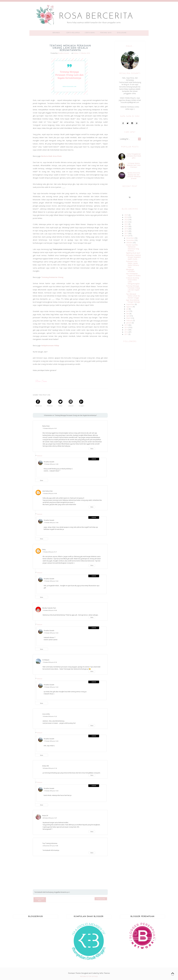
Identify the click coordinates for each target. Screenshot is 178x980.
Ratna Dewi (46, 426)
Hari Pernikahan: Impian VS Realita (133, 275)
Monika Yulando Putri (49, 608)
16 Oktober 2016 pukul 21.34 (50, 768)
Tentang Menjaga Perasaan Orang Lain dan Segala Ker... (133, 289)
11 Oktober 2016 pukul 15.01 (50, 428)
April (128, 316)
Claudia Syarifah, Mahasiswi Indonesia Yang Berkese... (132, 248)
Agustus (130, 307)
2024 (126, 217)
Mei (128, 314)
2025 (126, 215)
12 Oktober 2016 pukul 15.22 (50, 716)
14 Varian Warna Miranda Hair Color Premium (134, 165)
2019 (126, 229)
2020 (126, 226)
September (131, 304)
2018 (126, 231)
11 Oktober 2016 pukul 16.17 (50, 552)
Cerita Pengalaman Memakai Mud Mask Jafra (134, 156)
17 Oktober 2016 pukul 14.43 (51, 741)
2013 (126, 330)
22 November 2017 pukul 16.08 (50, 846)
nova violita (46, 714)
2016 (126, 236)
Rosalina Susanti (49, 462)
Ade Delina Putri (48, 491)
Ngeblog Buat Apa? (133, 253)
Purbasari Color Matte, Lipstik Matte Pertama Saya (132, 264)
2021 (126, 224)
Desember (130, 238)
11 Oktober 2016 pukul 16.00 (50, 493)
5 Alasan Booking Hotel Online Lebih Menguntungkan (133, 281)
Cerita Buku (90, 33)
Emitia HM (46, 766)
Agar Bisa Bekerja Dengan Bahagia (133, 301)
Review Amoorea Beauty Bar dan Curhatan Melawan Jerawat (134, 176)
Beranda (56, 33)
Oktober (130, 243)
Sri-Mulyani (46, 660)
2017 (126, 233)
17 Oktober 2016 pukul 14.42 (51, 581)
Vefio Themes (105, 973)
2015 (126, 325)
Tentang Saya (106, 33)
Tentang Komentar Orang (52, 277)
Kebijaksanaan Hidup (50, 345)
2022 (126, 222)
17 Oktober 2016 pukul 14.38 (51, 464)
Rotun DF (45, 816)
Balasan (40, 456)
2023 (126, 219)
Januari (129, 323)
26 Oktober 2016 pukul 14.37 (50, 818)
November (130, 240)
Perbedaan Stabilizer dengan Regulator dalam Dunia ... (133, 257)
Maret (129, 318)
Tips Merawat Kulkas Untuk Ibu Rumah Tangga (133, 296)
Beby (44, 550)
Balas (92, 449)
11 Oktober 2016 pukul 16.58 (50, 610)
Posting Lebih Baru (40, 900)
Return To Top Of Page (89, 976)
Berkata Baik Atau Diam (51, 156)
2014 (126, 327)
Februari (130, 320)
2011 (126, 334)
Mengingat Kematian (130, 270)
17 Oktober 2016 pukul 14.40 (51, 523)
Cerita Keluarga (73, 33)
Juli (128, 309)
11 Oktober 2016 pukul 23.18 (50, 662)
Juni (128, 311)
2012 (126, 332)
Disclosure (122, 33)
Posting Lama (101, 899)
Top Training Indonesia (50, 843)
